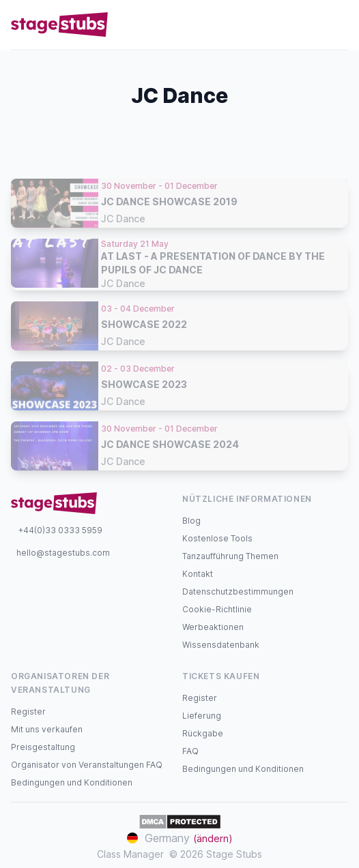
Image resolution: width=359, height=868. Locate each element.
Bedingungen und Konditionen (72, 782)
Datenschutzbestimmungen (238, 592)
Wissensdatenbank (221, 645)
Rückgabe (203, 733)
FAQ (190, 751)
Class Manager (130, 854)
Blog (191, 521)
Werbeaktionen (213, 627)
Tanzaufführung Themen (230, 556)
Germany (180, 838)
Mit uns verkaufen (47, 729)
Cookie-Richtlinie (217, 609)
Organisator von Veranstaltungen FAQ (87, 765)
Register (28, 712)
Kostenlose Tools (217, 538)
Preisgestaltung (43, 747)
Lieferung (202, 716)
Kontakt (198, 574)
